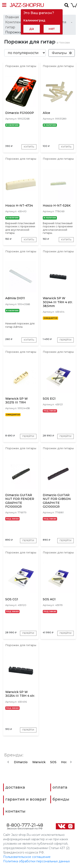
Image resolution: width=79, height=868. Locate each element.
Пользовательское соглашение (27, 857)
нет (52, 29)
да (32, 29)
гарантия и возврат (26, 800)
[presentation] (8, 762)
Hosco (66, 762)
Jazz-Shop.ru (27, 5)
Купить (29, 147)
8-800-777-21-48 (25, 825)
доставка (15, 788)
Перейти (65, 340)
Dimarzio (21, 762)
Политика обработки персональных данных (36, 861)
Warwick (39, 762)
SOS (53, 762)
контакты (15, 811)
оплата (60, 788)
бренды (61, 800)
